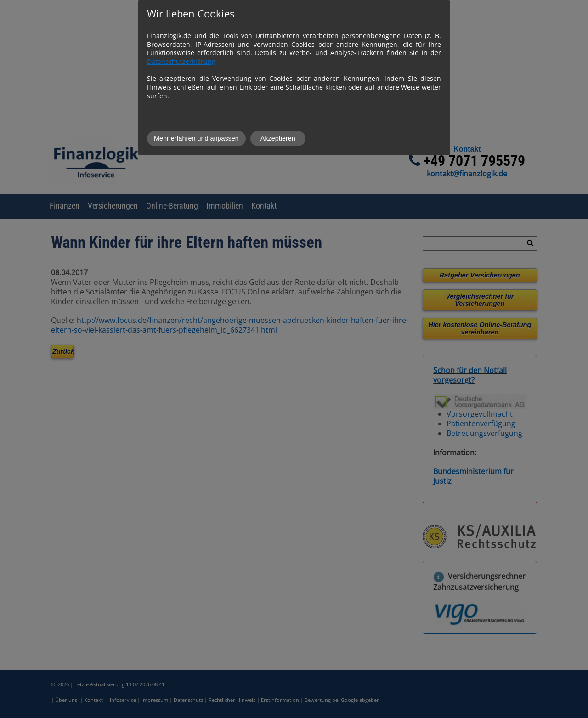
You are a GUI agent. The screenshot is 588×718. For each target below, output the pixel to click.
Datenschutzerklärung (181, 61)
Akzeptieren (278, 138)
